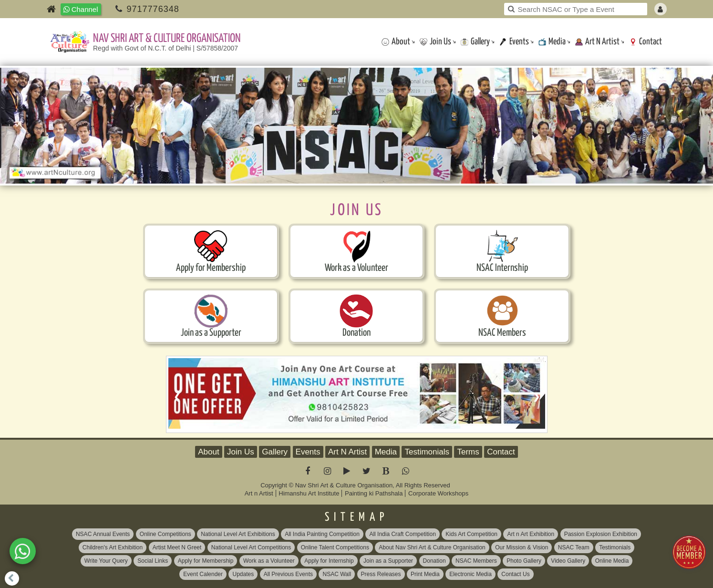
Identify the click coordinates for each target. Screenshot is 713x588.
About (396, 42)
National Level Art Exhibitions (238, 534)
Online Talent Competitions (335, 547)
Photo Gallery (524, 561)
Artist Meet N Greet (177, 547)
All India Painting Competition (322, 534)
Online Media (612, 561)
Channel (81, 9)
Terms (468, 452)
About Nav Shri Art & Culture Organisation (432, 547)
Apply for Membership (206, 561)
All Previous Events (288, 574)
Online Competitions (165, 534)
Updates (243, 574)
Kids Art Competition (471, 534)
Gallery (475, 42)
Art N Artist (597, 42)
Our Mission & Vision (522, 547)
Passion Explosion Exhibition (601, 534)
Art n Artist (259, 493)
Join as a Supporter (388, 561)
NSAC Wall (337, 574)
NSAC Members (476, 561)
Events (514, 42)
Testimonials (427, 452)
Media (552, 42)
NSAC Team (574, 547)
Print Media (425, 574)
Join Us (435, 42)
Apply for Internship (329, 561)
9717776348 (153, 9)
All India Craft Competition (402, 534)
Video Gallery (568, 561)
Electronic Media (470, 574)
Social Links (153, 561)
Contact (646, 42)
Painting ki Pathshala (374, 493)
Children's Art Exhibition (113, 547)
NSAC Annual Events (103, 534)
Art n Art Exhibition (531, 534)
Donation (434, 561)
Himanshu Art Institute (309, 493)
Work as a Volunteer (269, 561)
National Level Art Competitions (251, 547)
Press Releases (381, 574)
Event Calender (203, 574)
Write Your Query (106, 561)
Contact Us (515, 574)
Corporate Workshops (438, 493)
